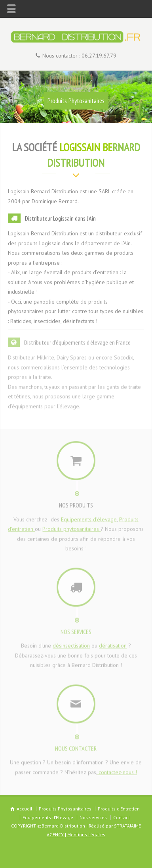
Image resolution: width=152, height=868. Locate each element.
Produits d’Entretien (119, 809)
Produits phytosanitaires (71, 527)
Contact (122, 817)
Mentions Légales (86, 834)
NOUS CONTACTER (76, 746)
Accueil (25, 809)
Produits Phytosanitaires (76, 101)
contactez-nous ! (117, 770)
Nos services (93, 817)
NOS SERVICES (76, 629)
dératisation (113, 644)
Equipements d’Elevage (48, 817)
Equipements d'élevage (89, 517)
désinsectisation (71, 644)
